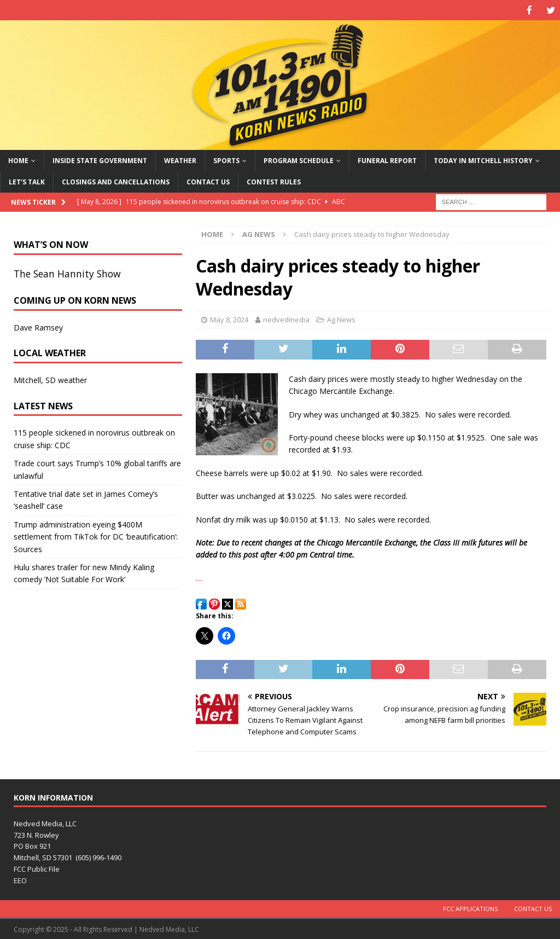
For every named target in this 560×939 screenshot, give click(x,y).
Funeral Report (387, 160)
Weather (180, 160)
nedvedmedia (286, 318)
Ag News (341, 318)
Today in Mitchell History (483, 160)
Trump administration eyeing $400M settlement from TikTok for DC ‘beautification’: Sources (96, 536)
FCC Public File (37, 868)
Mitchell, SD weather (50, 379)
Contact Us (208, 181)
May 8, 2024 (229, 318)
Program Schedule (299, 160)
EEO (20, 879)
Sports (226, 160)
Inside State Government (100, 160)
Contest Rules (274, 181)
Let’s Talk (27, 181)
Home (18, 160)
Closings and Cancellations (116, 181)
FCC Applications (470, 908)
